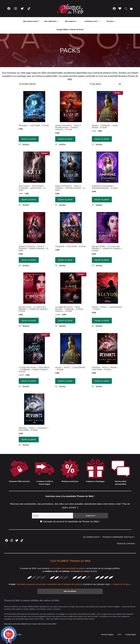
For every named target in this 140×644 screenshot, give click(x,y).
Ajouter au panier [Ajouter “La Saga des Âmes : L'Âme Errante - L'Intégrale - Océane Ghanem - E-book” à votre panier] (65, 320)
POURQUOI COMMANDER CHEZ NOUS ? (119, 537)
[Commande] (105, 84)
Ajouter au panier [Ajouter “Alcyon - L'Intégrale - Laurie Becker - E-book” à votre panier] (102, 139)
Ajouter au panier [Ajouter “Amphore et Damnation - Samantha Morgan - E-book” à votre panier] (102, 199)
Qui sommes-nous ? (31, 21)
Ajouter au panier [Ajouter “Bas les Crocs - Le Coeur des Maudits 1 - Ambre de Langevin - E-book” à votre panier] (29, 320)
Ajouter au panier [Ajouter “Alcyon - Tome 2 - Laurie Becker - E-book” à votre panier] (102, 320)
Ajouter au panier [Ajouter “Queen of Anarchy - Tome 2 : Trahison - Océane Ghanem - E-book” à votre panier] (65, 199)
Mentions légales (107, 635)
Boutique (113, 21)
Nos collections (54, 21)
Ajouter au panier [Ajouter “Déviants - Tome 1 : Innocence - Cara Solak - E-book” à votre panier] (29, 439)
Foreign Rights (131, 635)
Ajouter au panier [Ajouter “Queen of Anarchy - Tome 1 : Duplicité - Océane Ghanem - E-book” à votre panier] (29, 260)
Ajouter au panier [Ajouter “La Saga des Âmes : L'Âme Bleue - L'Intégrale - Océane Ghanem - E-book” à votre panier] (29, 381)
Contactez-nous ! (94, 21)
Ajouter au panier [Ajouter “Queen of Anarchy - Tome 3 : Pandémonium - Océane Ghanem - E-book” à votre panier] (65, 139)
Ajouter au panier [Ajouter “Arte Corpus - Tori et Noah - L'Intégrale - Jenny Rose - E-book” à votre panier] (29, 199)
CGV (119, 635)
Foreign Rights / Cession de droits (70, 30)
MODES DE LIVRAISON (126, 544)
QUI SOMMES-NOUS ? (92, 537)
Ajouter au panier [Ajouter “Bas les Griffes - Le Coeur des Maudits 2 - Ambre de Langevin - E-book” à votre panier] (102, 260)
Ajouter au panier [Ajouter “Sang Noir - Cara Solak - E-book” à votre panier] (65, 260)
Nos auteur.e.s (74, 21)
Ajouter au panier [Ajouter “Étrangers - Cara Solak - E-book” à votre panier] (29, 139)
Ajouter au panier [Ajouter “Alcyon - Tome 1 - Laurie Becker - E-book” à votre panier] (65, 381)
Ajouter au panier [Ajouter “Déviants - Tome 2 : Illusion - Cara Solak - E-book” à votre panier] (102, 381)
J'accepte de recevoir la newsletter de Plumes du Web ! (70, 522)
